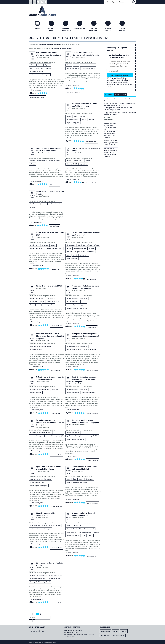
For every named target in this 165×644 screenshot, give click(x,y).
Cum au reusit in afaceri (38, 97)
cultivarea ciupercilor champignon (49, 45)
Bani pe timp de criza (37, 631)
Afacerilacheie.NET (31, 38)
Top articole (109, 95)
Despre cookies (106, 635)
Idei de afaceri (54, 226)
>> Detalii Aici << (71, 637)
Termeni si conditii (119, 635)
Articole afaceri (55, 185)
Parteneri (124, 631)
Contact (115, 631)
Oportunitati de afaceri (73, 92)
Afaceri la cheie (121, 95)
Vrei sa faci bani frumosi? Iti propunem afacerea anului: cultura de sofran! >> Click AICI (111, 153)
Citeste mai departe (37, 90)
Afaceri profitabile (92, 142)
